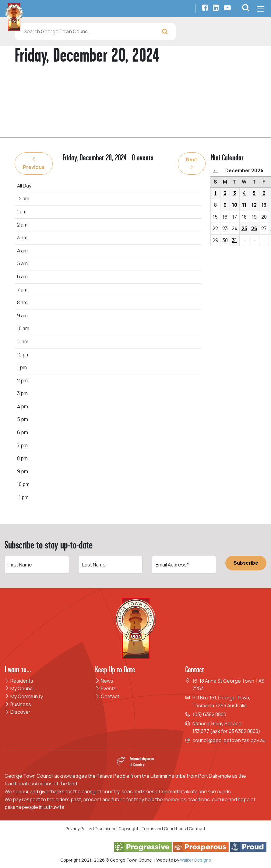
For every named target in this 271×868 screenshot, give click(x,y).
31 (234, 240)
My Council (19, 688)
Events (106, 688)
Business (18, 704)
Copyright (128, 829)
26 (254, 228)
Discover (18, 712)
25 (244, 228)
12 (254, 205)
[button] (246, 9)
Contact (107, 696)
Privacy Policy (79, 829)
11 (244, 205)
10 (235, 205)
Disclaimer (105, 829)
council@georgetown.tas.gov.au (229, 740)
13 (264, 205)
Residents (19, 681)
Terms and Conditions (164, 829)
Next (192, 163)
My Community (24, 696)
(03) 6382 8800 (209, 714)
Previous (34, 164)
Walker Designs (195, 860)
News (104, 681)
